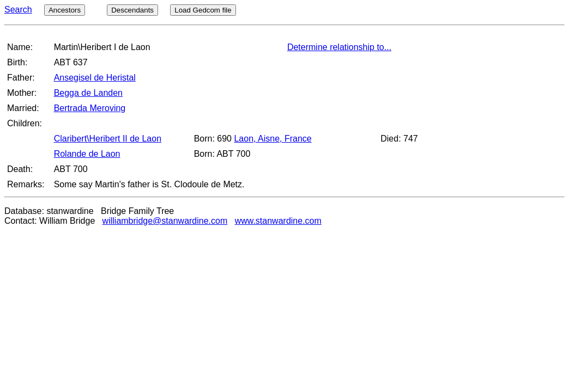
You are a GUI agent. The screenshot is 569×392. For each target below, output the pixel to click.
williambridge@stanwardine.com (165, 221)
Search (18, 10)
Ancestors (65, 10)
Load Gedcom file (203, 10)
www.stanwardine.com (278, 221)
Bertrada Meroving (90, 108)
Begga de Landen (88, 93)
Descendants (132, 10)
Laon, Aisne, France (273, 139)
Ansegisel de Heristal (95, 78)
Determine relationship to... (339, 47)
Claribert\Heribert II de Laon (108, 139)
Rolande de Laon (87, 154)
